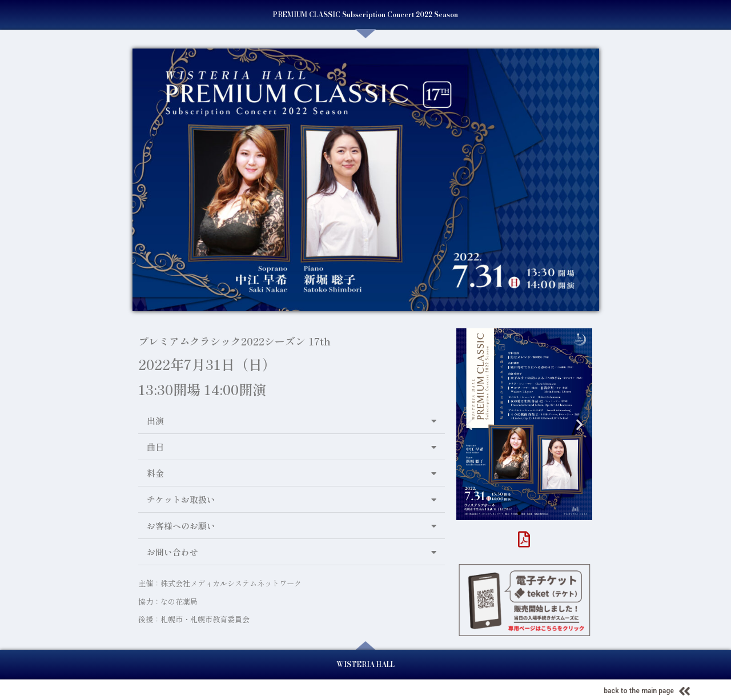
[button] (292, 421)
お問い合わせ (172, 552)
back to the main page (639, 691)
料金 (155, 473)
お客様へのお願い (181, 526)
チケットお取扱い (181, 499)
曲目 (155, 447)
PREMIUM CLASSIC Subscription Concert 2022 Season (365, 15)
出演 (155, 421)
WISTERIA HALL (365, 664)
